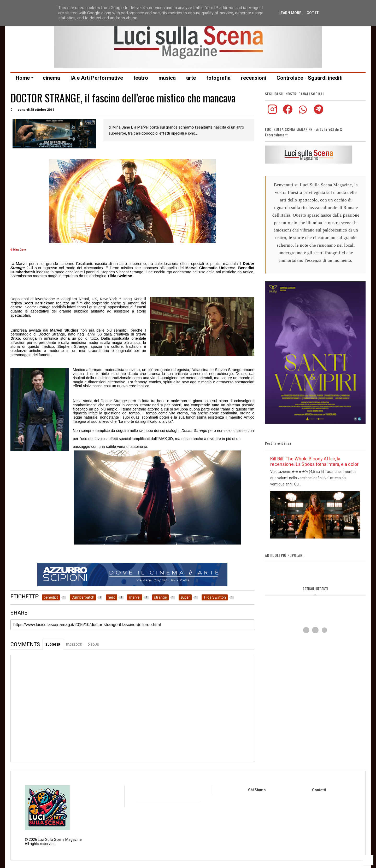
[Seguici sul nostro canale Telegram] (319, 113)
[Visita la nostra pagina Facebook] (288, 113)
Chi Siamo (257, 790)
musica (167, 78)
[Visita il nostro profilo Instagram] (273, 113)
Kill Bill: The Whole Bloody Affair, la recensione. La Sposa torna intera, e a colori (315, 461)
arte (191, 78)
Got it (313, 13)
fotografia (218, 78)
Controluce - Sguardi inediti (310, 78)
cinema (51, 78)
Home (25, 78)
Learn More (290, 13)
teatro (141, 78)
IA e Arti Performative (97, 78)
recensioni (254, 78)
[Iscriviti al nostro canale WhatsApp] (304, 113)
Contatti (319, 790)
